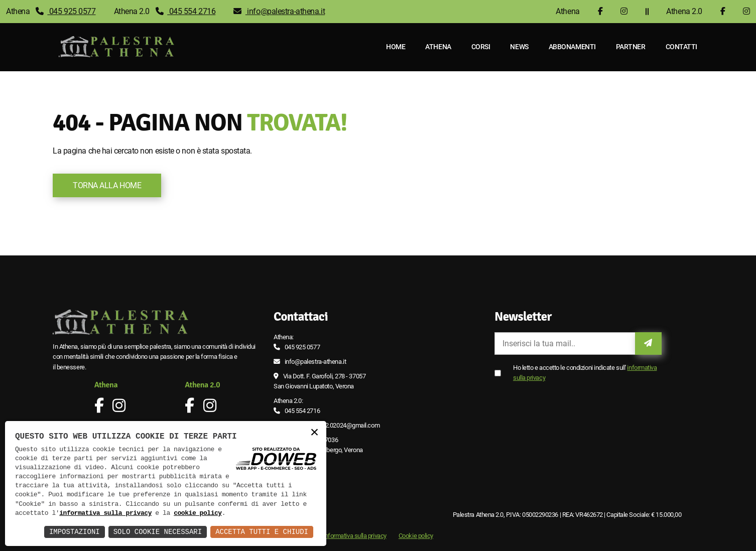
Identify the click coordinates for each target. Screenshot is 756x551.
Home (396, 47)
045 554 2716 (186, 11)
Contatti (681, 47)
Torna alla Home (107, 185)
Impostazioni (75, 532)
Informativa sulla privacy (355, 536)
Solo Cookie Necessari (158, 532)
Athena (438, 47)
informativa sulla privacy (105, 513)
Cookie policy (416, 536)
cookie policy (198, 513)
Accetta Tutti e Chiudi (262, 532)
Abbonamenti (572, 47)
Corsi (481, 47)
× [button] (314, 433)
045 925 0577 (66, 11)
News (520, 47)
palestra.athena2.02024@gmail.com (332, 425)
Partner (631, 47)
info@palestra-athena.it (279, 11)
